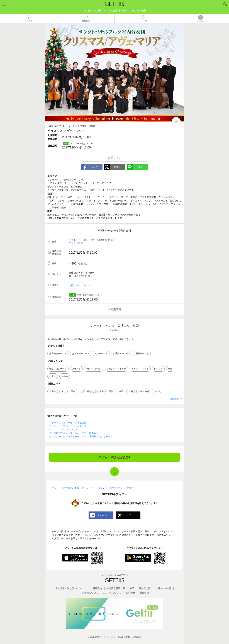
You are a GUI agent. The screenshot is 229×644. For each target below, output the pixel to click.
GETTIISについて (112, 593)
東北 (64, 391)
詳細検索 (174, 399)
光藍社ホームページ (79, 285)
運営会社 (144, 593)
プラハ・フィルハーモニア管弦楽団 (68, 423)
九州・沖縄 (144, 391)
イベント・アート (140, 369)
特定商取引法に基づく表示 (120, 588)
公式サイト (115, 158)
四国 (131, 391)
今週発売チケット (58, 354)
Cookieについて (90, 593)
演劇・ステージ (94, 369)
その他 (65, 376)
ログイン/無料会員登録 (115, 457)
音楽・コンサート (58, 369)
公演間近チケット (122, 354)
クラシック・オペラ (116, 369)
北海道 (53, 391)
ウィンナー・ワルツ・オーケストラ (68, 426)
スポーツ (76, 369)
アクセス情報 (76, 243)
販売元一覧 (145, 588)
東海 (101, 391)
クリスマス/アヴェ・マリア (64, 430)
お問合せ (130, 593)
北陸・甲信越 (87, 391)
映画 (170, 369)
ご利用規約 (96, 588)
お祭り (53, 376)
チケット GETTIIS (110, 637)
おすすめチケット (81, 354)
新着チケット (142, 354)
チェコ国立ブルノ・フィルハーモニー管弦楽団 (74, 433)
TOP (114, 473)
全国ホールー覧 (163, 588)
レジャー (158, 369)
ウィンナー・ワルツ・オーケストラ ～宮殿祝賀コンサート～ (81, 437)
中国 (121, 391)
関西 (111, 391)
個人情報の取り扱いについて (70, 588)
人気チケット (101, 354)
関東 (73, 391)
